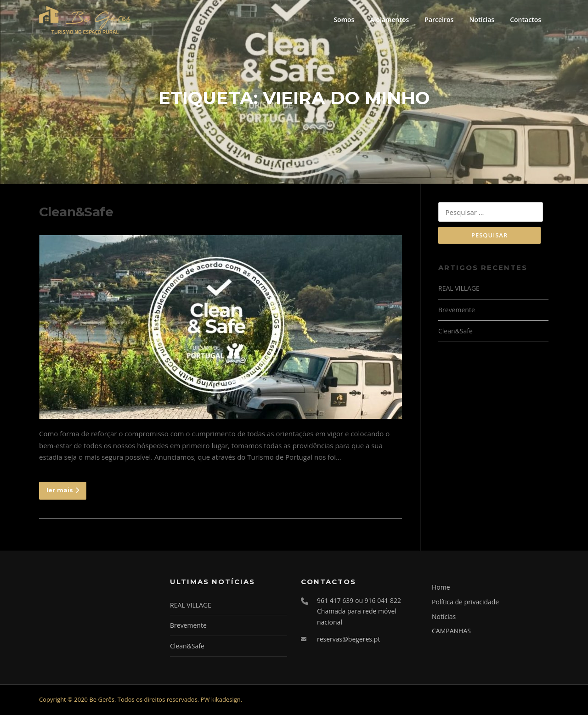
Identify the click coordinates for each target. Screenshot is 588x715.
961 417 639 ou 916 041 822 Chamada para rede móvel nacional (359, 612)
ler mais (63, 490)
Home (441, 588)
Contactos (526, 20)
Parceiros (439, 20)
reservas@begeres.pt (348, 640)
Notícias (482, 20)
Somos (344, 20)
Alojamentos (389, 20)
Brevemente (457, 311)
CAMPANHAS (451, 632)
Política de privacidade (465, 603)
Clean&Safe (76, 213)
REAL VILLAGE (459, 290)
